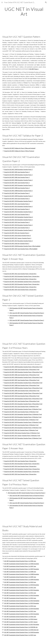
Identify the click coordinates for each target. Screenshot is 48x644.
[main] (24, 11)
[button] (2, 2)
